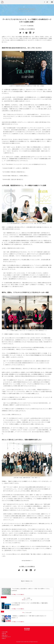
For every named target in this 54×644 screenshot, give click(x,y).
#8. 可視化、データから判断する (27, 29)
